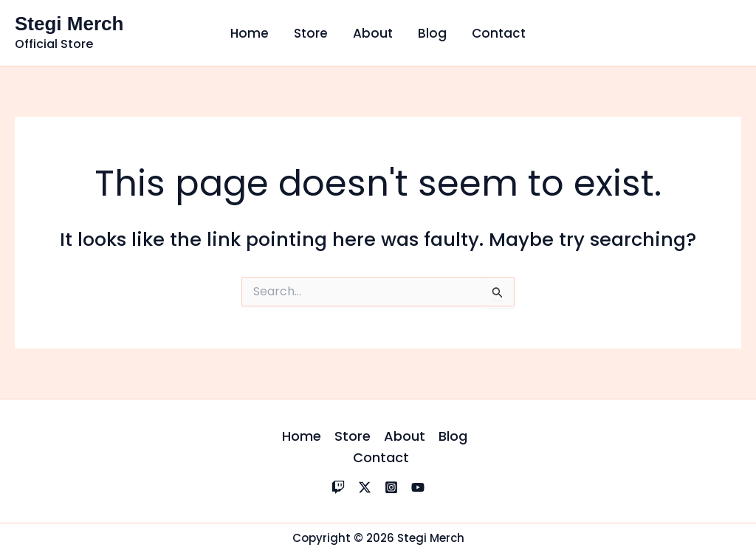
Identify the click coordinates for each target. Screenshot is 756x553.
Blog (432, 33)
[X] (365, 487)
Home (250, 33)
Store (311, 33)
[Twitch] (338, 487)
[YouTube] (418, 487)
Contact (499, 33)
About (373, 33)
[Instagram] (391, 487)
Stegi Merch (69, 24)
